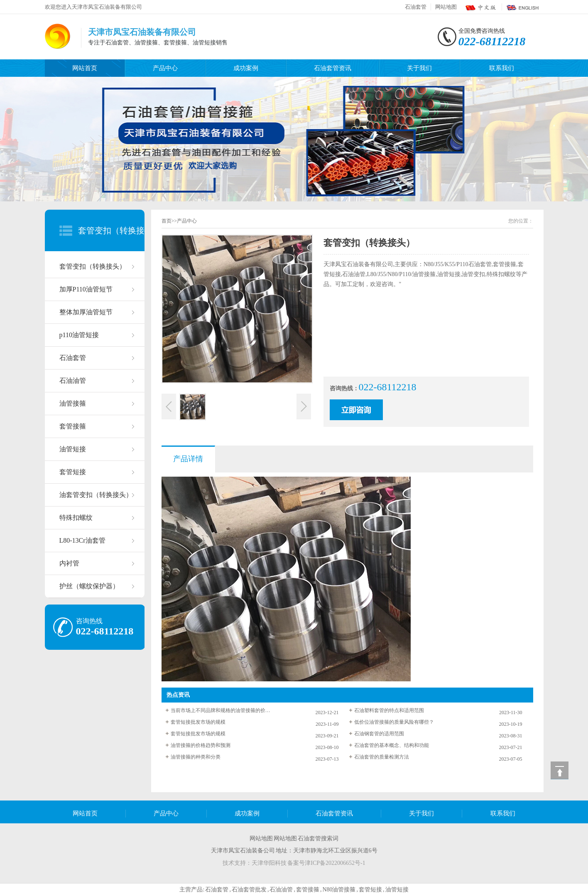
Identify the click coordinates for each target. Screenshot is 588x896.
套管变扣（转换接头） (93, 266)
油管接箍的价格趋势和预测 (201, 745)
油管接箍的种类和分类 (196, 757)
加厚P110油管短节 (86, 289)
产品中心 (165, 68)
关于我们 (419, 68)
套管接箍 (73, 426)
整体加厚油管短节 (86, 312)
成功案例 (246, 68)
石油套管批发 (249, 890)
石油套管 (416, 7)
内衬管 (69, 563)
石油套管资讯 (333, 68)
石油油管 (73, 381)
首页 (167, 221)
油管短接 (73, 449)
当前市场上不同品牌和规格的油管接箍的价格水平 (220, 710)
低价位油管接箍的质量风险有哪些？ (394, 722)
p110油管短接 (79, 335)
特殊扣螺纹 (76, 518)
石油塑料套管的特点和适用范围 (389, 710)
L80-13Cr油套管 (82, 540)
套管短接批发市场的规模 (198, 722)
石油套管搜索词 (318, 838)
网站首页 (85, 68)
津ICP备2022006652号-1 (335, 863)
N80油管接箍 (339, 890)
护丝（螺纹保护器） (89, 586)
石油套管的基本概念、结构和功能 (392, 745)
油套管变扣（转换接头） (96, 495)
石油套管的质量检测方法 (382, 757)
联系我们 (502, 68)
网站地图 (446, 7)
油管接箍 (73, 403)
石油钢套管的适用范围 (379, 734)
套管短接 (73, 472)
